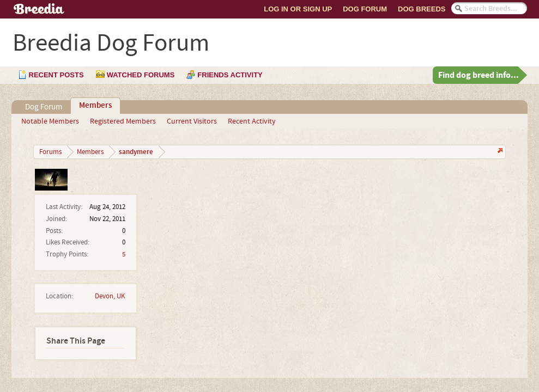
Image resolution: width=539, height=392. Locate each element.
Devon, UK (110, 296)
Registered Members (123, 121)
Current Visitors (192, 121)
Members (95, 106)
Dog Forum (365, 9)
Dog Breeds (422, 9)
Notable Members (50, 121)
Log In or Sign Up (298, 9)
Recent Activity (252, 121)
